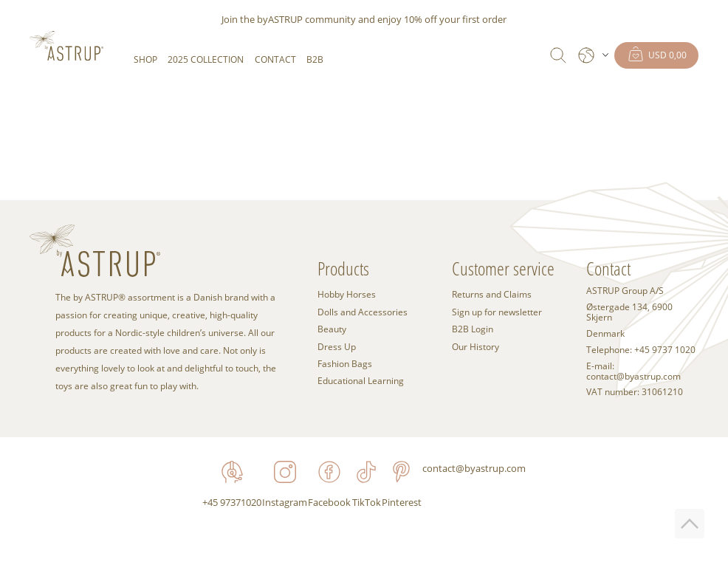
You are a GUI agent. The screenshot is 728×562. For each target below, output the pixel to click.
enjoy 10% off (407, 19)
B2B (315, 60)
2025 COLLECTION (206, 60)
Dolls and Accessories (363, 312)
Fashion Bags (345, 364)
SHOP (145, 60)
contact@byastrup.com (474, 468)
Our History (475, 347)
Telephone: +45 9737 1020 (641, 350)
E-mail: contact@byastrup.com (633, 371)
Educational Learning (361, 381)
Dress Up (337, 347)
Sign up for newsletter (497, 312)
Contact (275, 60)
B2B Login (473, 329)
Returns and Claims (492, 294)
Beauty (332, 329)
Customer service (503, 268)
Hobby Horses (347, 294)
